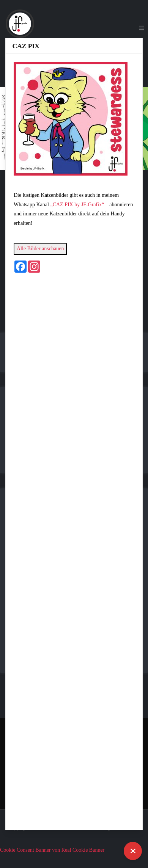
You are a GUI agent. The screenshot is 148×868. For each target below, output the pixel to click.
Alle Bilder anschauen (40, 249)
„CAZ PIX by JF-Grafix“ (77, 205)
